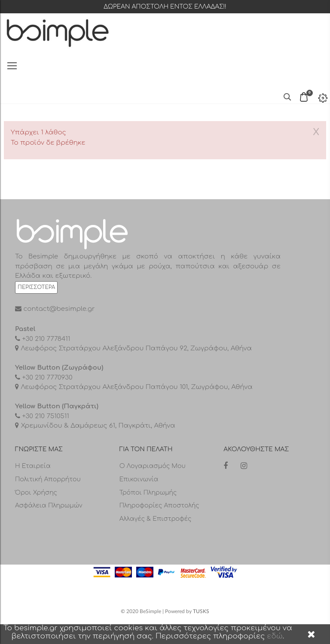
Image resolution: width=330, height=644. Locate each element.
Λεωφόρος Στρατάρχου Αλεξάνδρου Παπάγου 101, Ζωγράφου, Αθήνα (136, 387)
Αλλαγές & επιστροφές (156, 519)
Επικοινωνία (139, 479)
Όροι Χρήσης (36, 493)
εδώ (275, 636)
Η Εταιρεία (33, 466)
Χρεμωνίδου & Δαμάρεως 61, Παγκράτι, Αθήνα (97, 426)
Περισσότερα (36, 287)
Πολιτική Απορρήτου (48, 479)
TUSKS (201, 611)
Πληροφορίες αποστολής (159, 506)
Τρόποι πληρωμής (148, 493)
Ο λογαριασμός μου (153, 466)
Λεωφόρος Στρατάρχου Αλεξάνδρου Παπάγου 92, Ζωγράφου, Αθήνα (135, 348)
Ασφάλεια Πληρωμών (49, 506)
